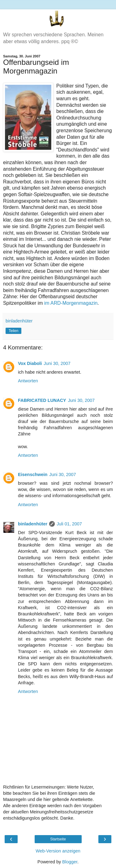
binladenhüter (33, 524)
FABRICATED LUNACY (42, 400)
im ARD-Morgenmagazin (71, 303)
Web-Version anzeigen (58, 851)
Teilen (13, 331)
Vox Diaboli (30, 363)
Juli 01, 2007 (69, 524)
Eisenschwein (33, 474)
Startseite (58, 839)
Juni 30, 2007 (57, 363)
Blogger (70, 862)
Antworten (28, 381)
